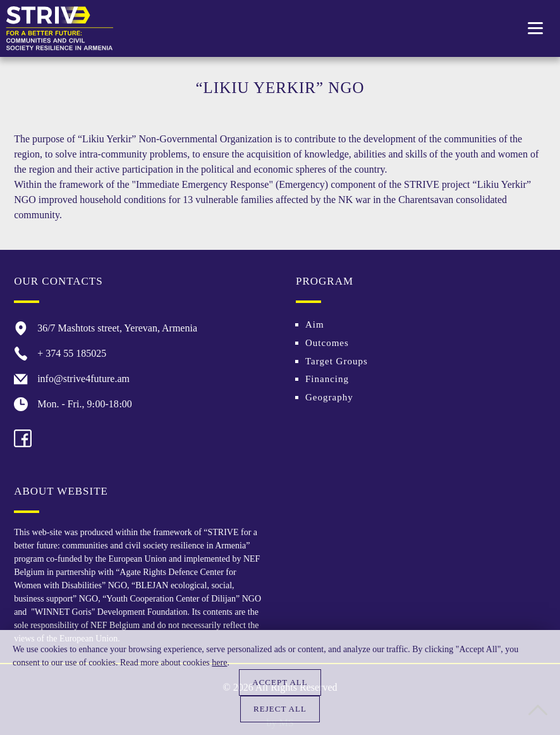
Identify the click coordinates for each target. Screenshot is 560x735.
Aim (315, 324)
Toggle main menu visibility (536, 23)
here (219, 663)
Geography (329, 397)
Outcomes (327, 343)
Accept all (280, 682)
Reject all (280, 709)
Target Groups (337, 361)
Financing (327, 379)
